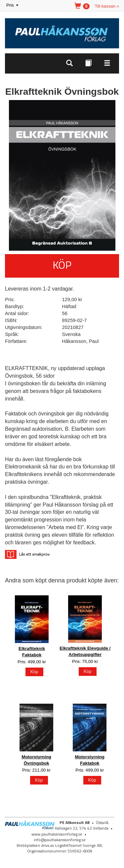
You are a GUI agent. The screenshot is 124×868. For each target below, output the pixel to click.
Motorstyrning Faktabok (90, 760)
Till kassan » (107, 6)
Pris (13, 5)
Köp (62, 265)
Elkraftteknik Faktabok (32, 652)
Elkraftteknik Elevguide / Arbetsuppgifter (85, 651)
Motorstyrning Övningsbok (36, 760)
